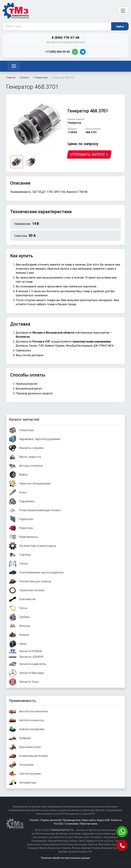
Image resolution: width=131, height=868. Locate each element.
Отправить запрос (89, 154)
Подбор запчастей (51, 820)
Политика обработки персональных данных (65, 858)
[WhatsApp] (75, 52)
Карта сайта (89, 820)
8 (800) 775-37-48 (65, 38)
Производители (72, 820)
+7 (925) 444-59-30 (58, 52)
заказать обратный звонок (52, 269)
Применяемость (22, 701)
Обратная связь (89, 824)
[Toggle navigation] (14, 66)
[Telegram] (83, 52)
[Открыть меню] (123, 11)
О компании (71, 824)
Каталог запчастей (24, 419)
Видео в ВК (103, 820)
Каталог (34, 820)
